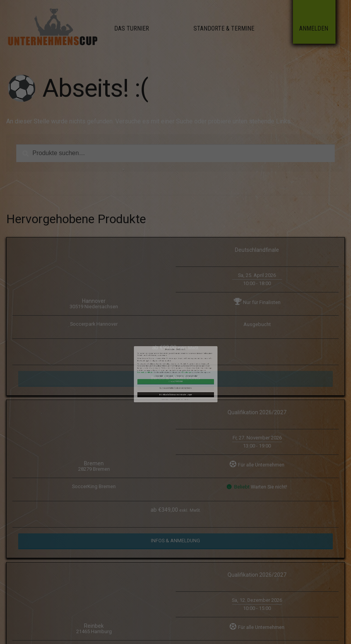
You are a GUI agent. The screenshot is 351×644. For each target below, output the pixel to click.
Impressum (180, 372)
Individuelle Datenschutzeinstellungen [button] (175, 371)
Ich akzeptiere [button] (176, 366)
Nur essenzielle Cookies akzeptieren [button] (175, 368)
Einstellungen (180, 362)
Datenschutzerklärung (164, 362)
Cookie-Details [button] (172, 372)
